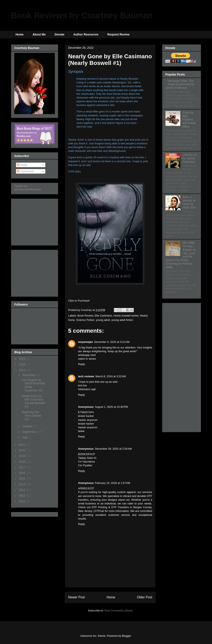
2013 (22, 490)
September (30, 432)
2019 (22, 456)
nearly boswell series (126, 316)
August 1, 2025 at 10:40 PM (111, 407)
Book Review (85, 316)
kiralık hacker (86, 416)
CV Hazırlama (86, 462)
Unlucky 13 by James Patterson (190, 158)
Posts (22, 165)
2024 (22, 359)
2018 (22, 462)
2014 (22, 484)
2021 (22, 445)
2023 (22, 364)
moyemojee (86, 342)
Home (20, 34)
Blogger (126, 636)
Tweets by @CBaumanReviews (28, 188)
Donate (60, 34)
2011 (22, 501)
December (29, 375)
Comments (25, 171)
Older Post (145, 597)
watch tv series (87, 359)
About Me (39, 34)
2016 (22, 473)
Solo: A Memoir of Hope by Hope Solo (189, 202)
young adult (103, 320)
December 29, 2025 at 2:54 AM (113, 449)
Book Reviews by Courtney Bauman (82, 15)
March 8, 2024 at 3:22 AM (111, 376)
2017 (22, 467)
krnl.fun (83, 385)
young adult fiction (122, 320)
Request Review (118, 34)
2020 (22, 450)
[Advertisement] (35, 221)
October (28, 426)
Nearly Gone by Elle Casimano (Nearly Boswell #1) (33, 401)
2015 (22, 478)
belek (81, 431)
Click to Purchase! (79, 301)
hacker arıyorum (88, 420)
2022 (22, 370)
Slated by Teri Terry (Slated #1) (31, 416)
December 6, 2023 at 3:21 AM (112, 342)
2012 (22, 495)
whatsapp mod (87, 355)
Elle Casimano (103, 316)
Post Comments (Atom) (118, 611)
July (25, 437)
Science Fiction (85, 320)
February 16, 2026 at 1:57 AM (112, 483)
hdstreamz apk (87, 389)
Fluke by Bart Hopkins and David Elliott (189, 120)
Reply (81, 364)
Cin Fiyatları (85, 465)
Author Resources (86, 34)
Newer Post (76, 597)
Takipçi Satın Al (87, 458)
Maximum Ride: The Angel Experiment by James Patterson (180, 84)
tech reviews (86, 376)
